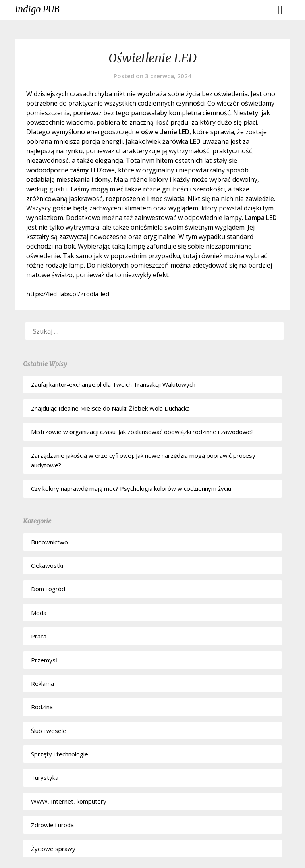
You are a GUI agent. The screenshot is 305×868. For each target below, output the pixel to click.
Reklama (42, 683)
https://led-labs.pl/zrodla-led (68, 294)
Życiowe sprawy (53, 849)
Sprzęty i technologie (60, 754)
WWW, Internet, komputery (69, 801)
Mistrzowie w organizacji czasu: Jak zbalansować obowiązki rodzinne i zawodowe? (142, 432)
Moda (39, 613)
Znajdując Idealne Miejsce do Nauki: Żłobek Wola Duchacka (110, 408)
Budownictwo (49, 542)
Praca (39, 636)
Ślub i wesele (49, 731)
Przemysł (44, 660)
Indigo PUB (37, 9)
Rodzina (42, 707)
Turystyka (45, 777)
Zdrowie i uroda (52, 825)
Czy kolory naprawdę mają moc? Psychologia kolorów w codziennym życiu (131, 488)
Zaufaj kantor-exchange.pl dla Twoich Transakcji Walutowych (113, 384)
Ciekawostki (47, 565)
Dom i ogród (48, 589)
